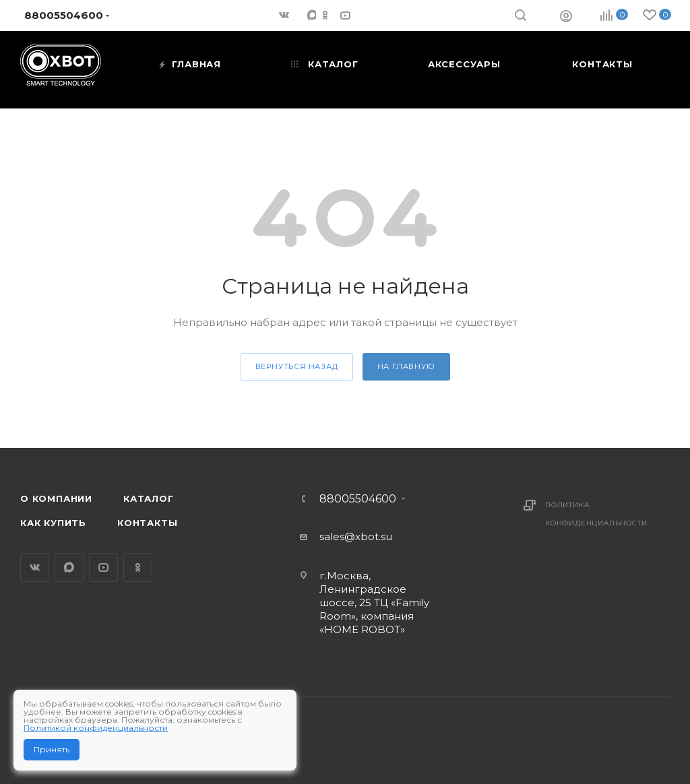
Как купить (53, 523)
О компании (56, 498)
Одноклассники (138, 567)
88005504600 (358, 499)
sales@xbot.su (356, 536)
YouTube (103, 567)
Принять (52, 749)
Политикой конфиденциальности (96, 728)
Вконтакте (35, 567)
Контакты (147, 523)
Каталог (149, 498)
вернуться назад (297, 366)
